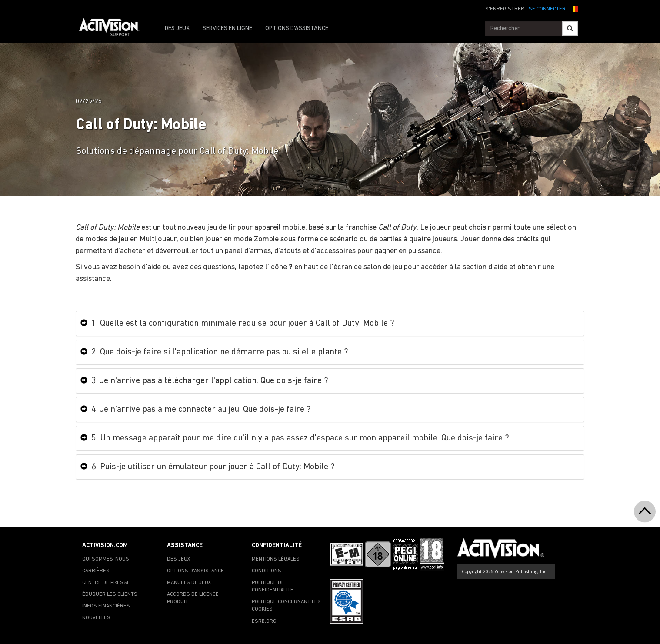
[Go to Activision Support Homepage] (114, 29)
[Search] (570, 28)
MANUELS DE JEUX (189, 583)
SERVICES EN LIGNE (227, 28)
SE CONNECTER (547, 9)
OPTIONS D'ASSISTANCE (297, 28)
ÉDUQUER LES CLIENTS (110, 594)
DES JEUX (177, 28)
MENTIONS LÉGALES (276, 559)
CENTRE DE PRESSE (106, 583)
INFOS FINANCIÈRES (106, 606)
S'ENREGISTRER (505, 9)
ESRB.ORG (264, 621)
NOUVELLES (96, 618)
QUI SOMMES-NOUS (106, 559)
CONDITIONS (267, 571)
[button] (574, 8)
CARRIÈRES (96, 571)
